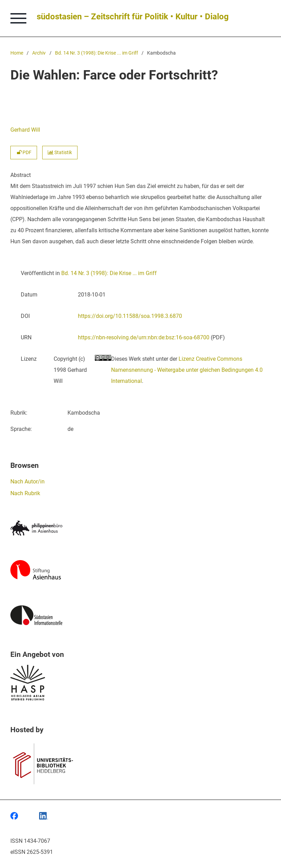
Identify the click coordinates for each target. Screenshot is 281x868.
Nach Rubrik (25, 493)
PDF (24, 153)
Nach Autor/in (28, 482)
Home (17, 53)
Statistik (60, 153)
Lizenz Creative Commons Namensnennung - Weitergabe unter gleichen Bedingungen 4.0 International (187, 370)
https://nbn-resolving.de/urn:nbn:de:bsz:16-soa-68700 (144, 337)
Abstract (21, 175)
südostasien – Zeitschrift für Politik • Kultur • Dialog (133, 17)
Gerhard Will (25, 130)
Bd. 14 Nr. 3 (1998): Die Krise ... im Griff (97, 53)
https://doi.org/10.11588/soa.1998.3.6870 (130, 316)
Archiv (39, 53)
